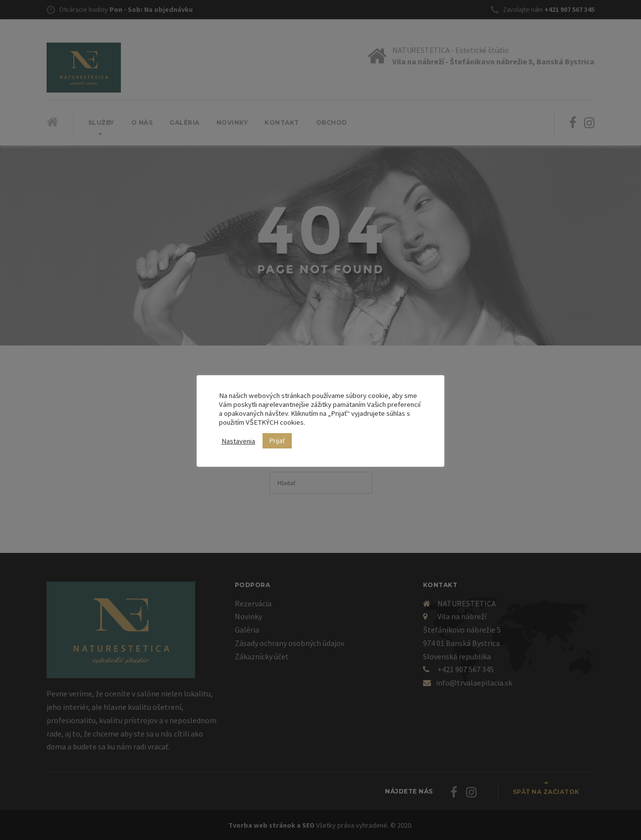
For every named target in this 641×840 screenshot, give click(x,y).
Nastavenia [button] (238, 441)
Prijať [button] (277, 441)
